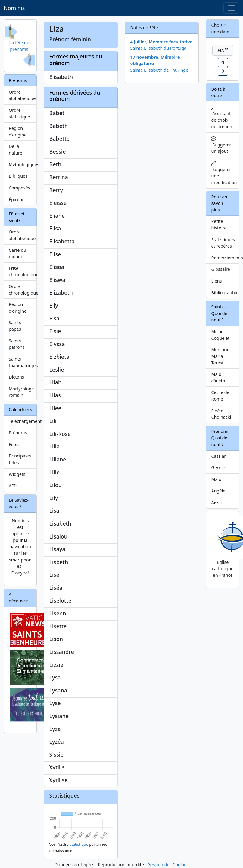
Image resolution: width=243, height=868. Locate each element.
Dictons (16, 377)
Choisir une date (220, 28)
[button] (223, 62)
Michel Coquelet (220, 335)
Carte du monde (17, 253)
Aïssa (216, 503)
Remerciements (225, 258)
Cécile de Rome (220, 396)
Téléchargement (23, 421)
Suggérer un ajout (221, 145)
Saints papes (15, 326)
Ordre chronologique (23, 290)
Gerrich (219, 468)
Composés (19, 188)
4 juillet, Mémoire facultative (161, 42)
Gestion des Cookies (168, 865)
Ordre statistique (19, 113)
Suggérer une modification (224, 173)
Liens (216, 281)
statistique (79, 844)
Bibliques (18, 176)
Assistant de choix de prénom (222, 117)
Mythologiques (23, 165)
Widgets (17, 474)
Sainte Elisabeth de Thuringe (159, 70)
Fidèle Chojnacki (221, 414)
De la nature (16, 150)
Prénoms (18, 433)
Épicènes (18, 200)
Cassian (219, 456)
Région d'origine (18, 131)
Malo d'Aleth (218, 378)
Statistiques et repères (223, 243)
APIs (13, 486)
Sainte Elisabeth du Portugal (159, 48)
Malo (216, 479)
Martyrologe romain (21, 392)
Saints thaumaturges (23, 362)
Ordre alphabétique (22, 95)
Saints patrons (17, 344)
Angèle (218, 491)
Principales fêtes (20, 459)
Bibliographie (225, 293)
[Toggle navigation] (231, 8)
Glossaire (220, 269)
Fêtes (14, 444)
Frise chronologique (23, 272)
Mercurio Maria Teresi (220, 356)
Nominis (14, 8)
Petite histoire (219, 225)
